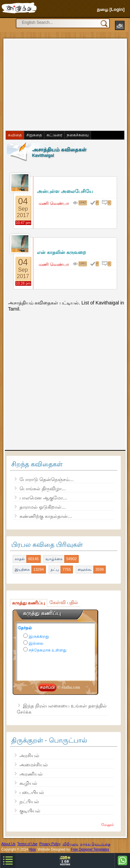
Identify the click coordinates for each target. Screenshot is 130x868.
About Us (8, 844)
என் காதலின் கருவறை (62, 252)
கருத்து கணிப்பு (29, 603)
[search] (50, 23)
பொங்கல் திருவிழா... (43, 489)
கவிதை (15, 135)
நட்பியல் (29, 802)
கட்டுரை (54, 135)
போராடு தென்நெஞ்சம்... (47, 479)
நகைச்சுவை (78, 135)
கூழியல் (28, 783)
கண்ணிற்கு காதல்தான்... (46, 516)
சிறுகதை (34, 135)
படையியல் (32, 792)
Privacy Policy (50, 844)
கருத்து (85, 844)
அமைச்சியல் (34, 765)
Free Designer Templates (90, 849)
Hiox (32, 849)
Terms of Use (27, 844)
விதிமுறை (70, 844)
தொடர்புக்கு (101, 844)
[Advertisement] (58, 85)
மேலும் (108, 824)
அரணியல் (31, 774)
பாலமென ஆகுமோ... (43, 498)
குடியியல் (30, 811)
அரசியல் (29, 755)
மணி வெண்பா (54, 203)
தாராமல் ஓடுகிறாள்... (43, 507)
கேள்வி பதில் (64, 602)
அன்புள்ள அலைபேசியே (65, 191)
